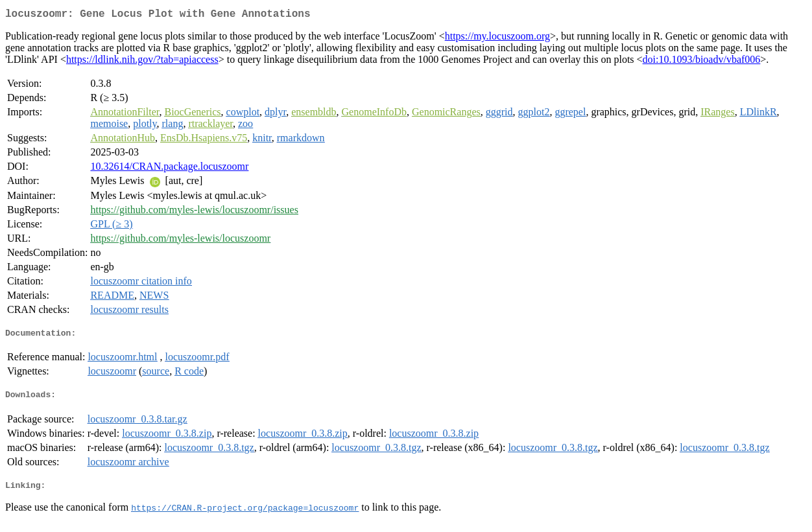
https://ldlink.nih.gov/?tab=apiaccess (142, 62)
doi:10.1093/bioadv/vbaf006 (702, 62)
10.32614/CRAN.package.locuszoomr (169, 169)
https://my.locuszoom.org (497, 39)
